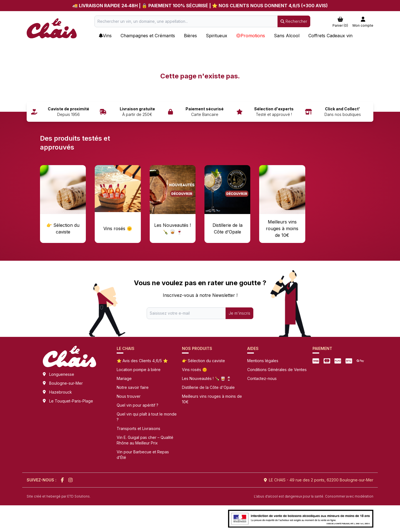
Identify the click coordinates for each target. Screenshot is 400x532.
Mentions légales (263, 361)
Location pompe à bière (139, 370)
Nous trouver (129, 396)
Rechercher (294, 21)
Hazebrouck (61, 392)
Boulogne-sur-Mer (66, 383)
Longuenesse (62, 374)
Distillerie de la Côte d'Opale (208, 387)
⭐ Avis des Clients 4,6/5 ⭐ (142, 361)
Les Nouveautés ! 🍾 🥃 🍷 (207, 378)
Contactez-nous (262, 378)
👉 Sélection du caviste (203, 361)
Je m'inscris (239, 313)
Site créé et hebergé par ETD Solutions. (59, 496)
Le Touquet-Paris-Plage (71, 401)
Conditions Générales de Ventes (277, 370)
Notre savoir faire (133, 387)
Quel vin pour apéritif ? (137, 405)
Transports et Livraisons (138, 428)
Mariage (124, 378)
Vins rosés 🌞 (194, 370)
